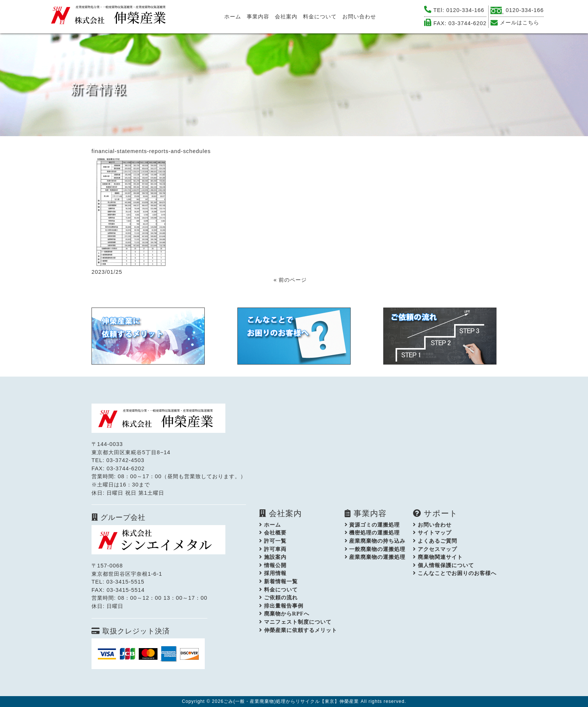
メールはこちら (520, 23)
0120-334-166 (465, 10)
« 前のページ (290, 280)
